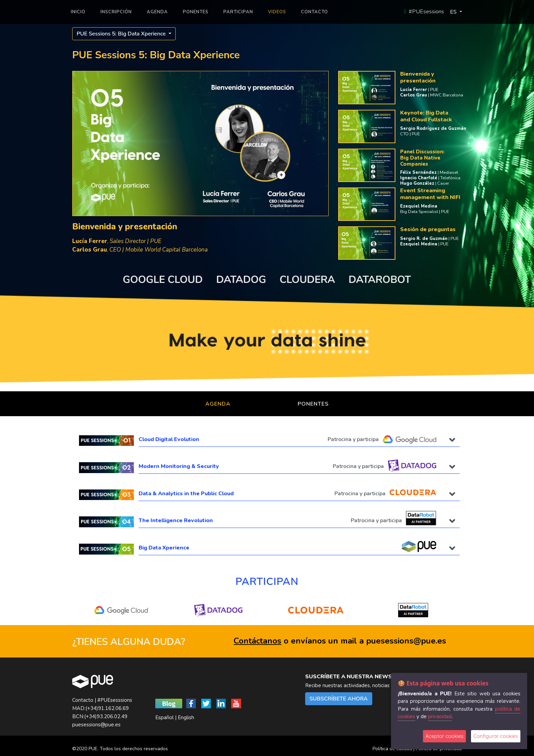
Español (164, 717)
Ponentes (313, 404)
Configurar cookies (496, 736)
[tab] (267, 441)
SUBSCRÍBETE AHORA (339, 699)
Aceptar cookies (444, 736)
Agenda (218, 404)
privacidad (440, 716)
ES (454, 12)
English (186, 717)
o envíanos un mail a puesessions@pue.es (340, 641)
